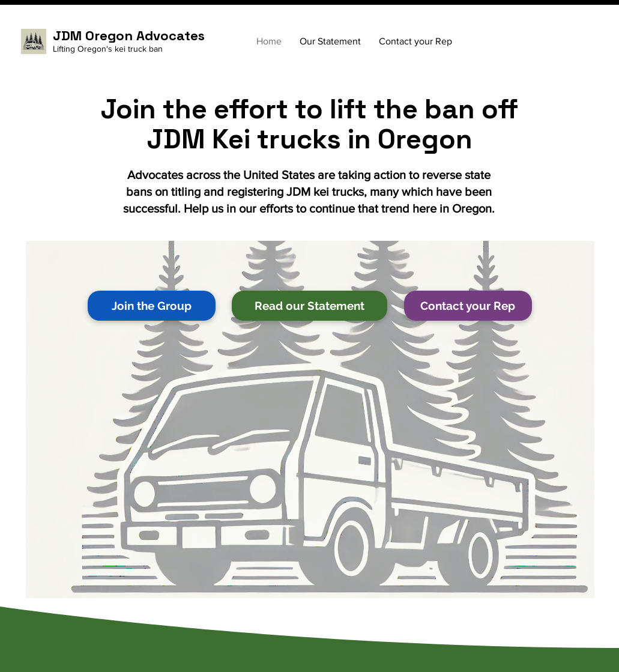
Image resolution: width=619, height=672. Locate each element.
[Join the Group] (152, 306)
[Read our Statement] (309, 306)
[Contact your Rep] (468, 306)
